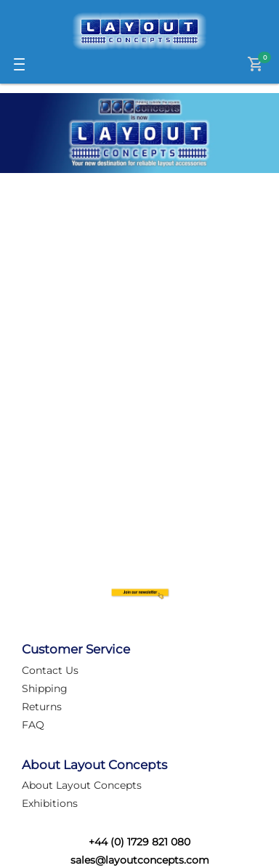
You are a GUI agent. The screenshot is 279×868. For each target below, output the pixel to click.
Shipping (45, 688)
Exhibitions (50, 803)
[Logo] (139, 31)
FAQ (33, 725)
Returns (42, 707)
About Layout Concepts (82, 785)
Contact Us (50, 670)
